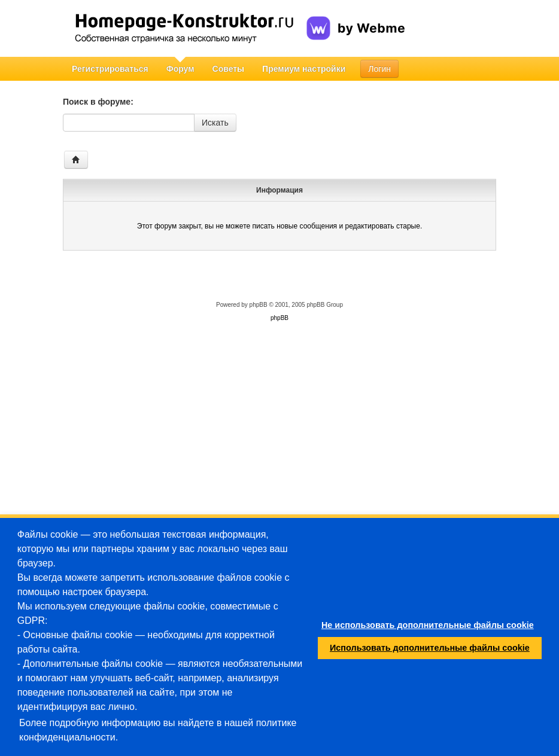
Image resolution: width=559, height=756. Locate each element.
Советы (229, 69)
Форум (180, 69)
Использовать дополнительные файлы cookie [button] (430, 648)
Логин (379, 69)
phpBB (259, 305)
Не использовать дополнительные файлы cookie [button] (428, 625)
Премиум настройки (304, 69)
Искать (215, 123)
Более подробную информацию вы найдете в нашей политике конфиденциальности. (158, 730)
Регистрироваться (110, 69)
